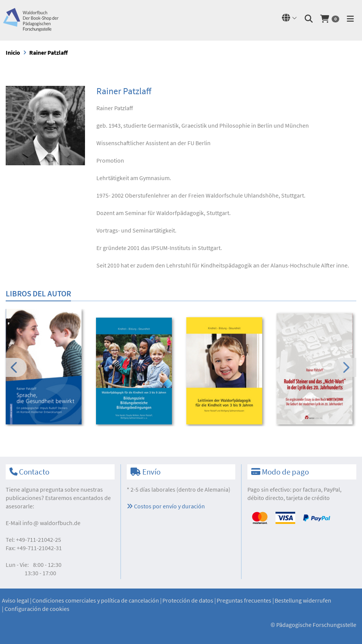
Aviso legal (15, 600)
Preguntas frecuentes (244, 600)
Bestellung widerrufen (303, 600)
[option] (46, 368)
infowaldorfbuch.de (51, 523)
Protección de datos (188, 600)
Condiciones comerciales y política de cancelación (96, 600)
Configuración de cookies (37, 609)
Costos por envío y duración (166, 506)
